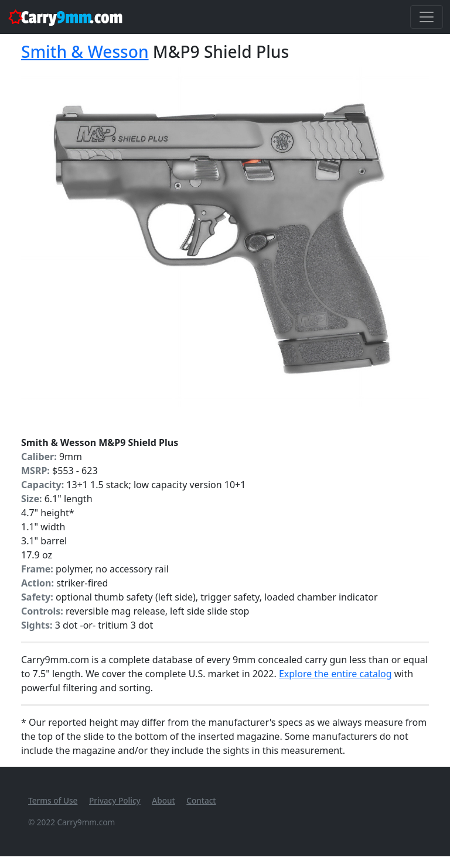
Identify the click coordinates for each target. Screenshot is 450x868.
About (163, 800)
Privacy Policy (115, 800)
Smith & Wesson (85, 52)
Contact (201, 800)
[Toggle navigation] (427, 17)
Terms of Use (53, 800)
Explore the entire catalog (335, 674)
